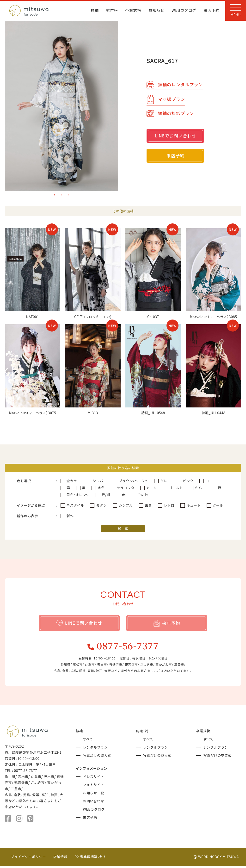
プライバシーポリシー (28, 859)
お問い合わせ (93, 803)
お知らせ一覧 (93, 795)
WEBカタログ (184, 11)
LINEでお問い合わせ (175, 136)
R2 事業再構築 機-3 (90, 859)
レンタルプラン (95, 749)
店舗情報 (60, 859)
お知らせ (156, 11)
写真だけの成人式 (97, 757)
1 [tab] (54, 195)
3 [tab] (69, 195)
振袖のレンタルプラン (175, 83)
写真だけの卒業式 (217, 757)
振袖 (95, 11)
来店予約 (212, 11)
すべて (88, 741)
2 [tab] (61, 195)
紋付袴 (112, 11)
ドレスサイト (93, 779)
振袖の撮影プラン (170, 112)
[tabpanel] (62, 106)
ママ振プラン (166, 98)
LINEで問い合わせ (79, 623)
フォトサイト (93, 787)
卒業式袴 (133, 11)
